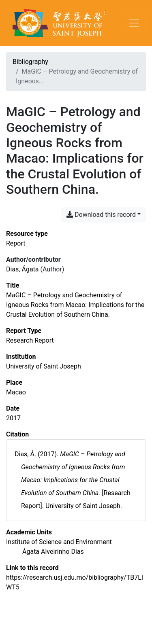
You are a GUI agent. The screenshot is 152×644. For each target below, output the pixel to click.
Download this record (101, 215)
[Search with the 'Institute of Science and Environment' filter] (59, 542)
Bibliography (30, 62)
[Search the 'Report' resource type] (16, 243)
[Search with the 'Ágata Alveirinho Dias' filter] (53, 552)
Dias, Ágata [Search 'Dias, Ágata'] (22, 269)
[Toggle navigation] (134, 23)
